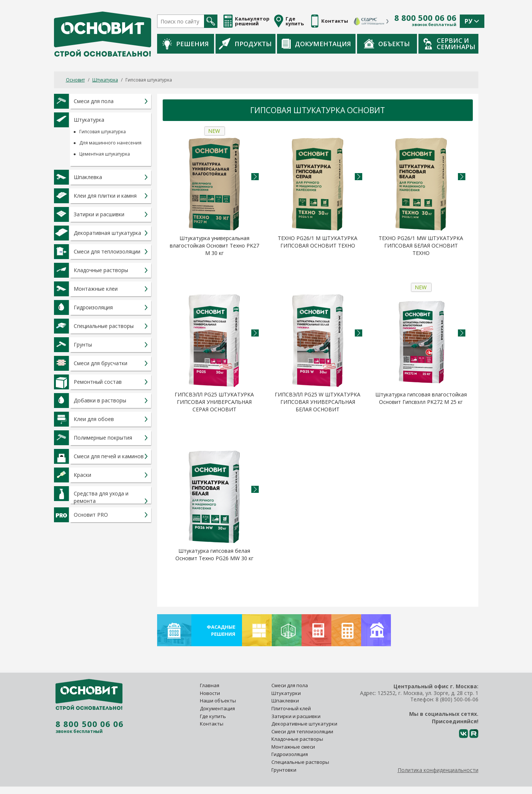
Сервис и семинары (449, 44)
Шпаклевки (285, 701)
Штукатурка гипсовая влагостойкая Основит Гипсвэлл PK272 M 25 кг (421, 398)
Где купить (213, 716)
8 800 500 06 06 (425, 18)
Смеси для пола (290, 685)
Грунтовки (284, 770)
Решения (186, 44)
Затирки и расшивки (296, 716)
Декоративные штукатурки (304, 724)
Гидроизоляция (290, 754)
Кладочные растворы (297, 739)
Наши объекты (218, 701)
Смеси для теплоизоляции (302, 731)
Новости (210, 693)
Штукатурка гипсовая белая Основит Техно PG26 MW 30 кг (214, 554)
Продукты (245, 44)
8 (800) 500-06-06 (457, 699)
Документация (316, 44)
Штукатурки (286, 693)
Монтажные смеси (293, 747)
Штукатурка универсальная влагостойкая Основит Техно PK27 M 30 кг (214, 245)
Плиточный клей (292, 708)
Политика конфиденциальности (438, 770)
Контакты (212, 724)
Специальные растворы (300, 762)
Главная (210, 685)
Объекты (387, 44)
